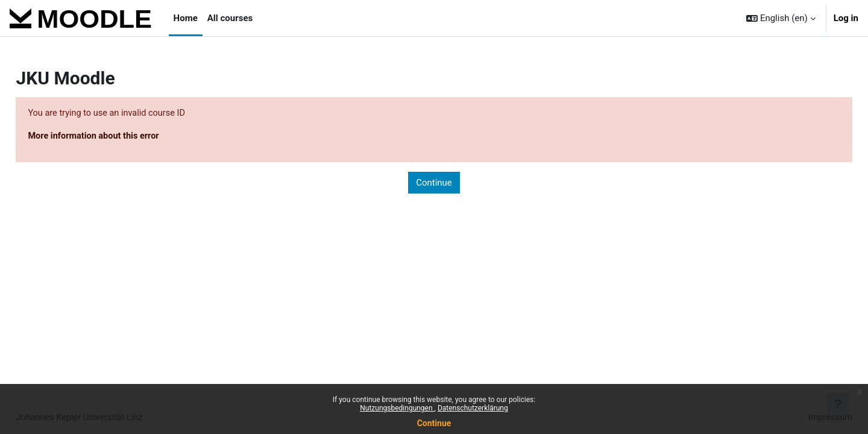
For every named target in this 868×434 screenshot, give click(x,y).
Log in (846, 18)
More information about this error (123, 137)
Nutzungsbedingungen (397, 408)
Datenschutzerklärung (473, 408)
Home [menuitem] (186, 18)
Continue (434, 423)
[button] (781, 18)
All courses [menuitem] (230, 18)
